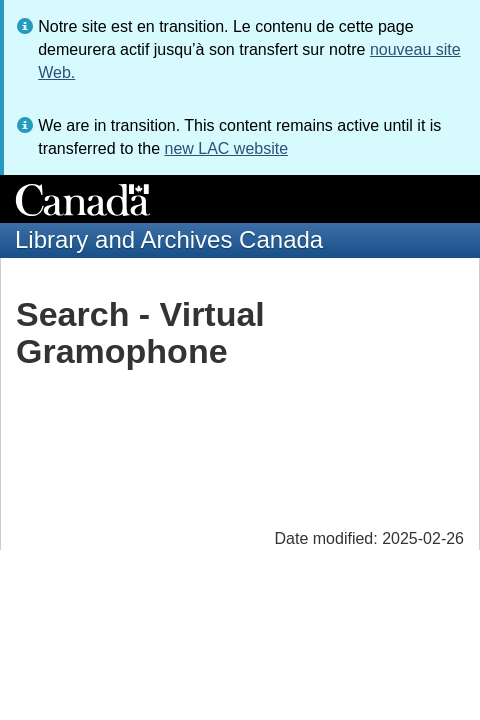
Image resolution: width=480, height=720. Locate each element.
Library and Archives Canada (169, 239)
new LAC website (226, 148)
